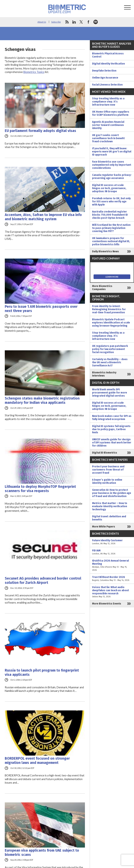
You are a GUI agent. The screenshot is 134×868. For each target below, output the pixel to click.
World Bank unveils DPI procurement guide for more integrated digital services (110, 393)
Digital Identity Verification (108, 64)
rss (67, 22)
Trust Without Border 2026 (112, 579)
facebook (88, 22)
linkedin (74, 22)
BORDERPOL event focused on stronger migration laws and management (37, 761)
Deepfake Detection (104, 71)
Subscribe (56, 22)
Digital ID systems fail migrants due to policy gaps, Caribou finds (111, 429)
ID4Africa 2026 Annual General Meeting (112, 565)
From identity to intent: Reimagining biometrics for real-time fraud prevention (109, 309)
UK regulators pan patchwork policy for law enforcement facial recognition (110, 349)
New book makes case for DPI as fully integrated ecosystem (112, 418)
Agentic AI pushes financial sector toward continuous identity (108, 125)
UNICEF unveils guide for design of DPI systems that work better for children (112, 443)
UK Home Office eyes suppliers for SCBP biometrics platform (111, 113)
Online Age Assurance (105, 78)
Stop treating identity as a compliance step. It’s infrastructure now (108, 102)
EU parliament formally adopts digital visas (40, 131)
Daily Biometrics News (106, 251)
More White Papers (104, 527)
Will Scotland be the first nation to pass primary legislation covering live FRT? (111, 228)
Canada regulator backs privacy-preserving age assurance (112, 177)
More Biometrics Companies (102, 288)
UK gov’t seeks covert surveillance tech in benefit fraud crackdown (108, 138)
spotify (96, 22)
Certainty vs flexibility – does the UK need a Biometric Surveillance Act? (110, 362)
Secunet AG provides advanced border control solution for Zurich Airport (43, 581)
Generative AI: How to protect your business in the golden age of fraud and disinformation (112, 493)
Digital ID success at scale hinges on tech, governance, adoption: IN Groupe (109, 188)
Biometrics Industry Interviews (104, 374)
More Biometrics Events (107, 604)
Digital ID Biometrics (105, 453)
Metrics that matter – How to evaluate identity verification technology (110, 506)
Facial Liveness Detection (107, 85)
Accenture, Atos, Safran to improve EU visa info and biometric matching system (43, 217)
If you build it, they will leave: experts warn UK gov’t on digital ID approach (112, 152)
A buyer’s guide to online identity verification (107, 481)
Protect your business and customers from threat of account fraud (108, 470)
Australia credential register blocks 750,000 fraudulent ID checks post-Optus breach (110, 215)
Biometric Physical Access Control (108, 55)
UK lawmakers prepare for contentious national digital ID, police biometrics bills (111, 241)
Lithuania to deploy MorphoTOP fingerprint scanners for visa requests (40, 489)
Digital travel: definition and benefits (109, 518)
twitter (81, 22)
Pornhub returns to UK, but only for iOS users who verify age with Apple (111, 202)
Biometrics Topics (34, 72)
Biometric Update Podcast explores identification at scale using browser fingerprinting (111, 323)
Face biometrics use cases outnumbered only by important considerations (112, 165)
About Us (42, 22)
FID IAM (112, 552)
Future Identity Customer (112, 542)
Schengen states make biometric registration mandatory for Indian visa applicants (42, 400)
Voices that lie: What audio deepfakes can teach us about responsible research (112, 592)
